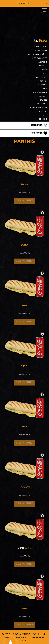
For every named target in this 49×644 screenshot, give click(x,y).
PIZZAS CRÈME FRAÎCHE (38, 54)
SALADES (43, 100)
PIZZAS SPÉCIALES (40, 58)
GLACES (44, 115)
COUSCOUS (43, 96)
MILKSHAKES (42, 104)
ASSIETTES (43, 89)
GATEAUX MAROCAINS (38, 108)
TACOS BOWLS (41, 85)
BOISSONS (43, 119)
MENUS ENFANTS (40, 47)
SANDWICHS (42, 62)
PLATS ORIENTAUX (40, 92)
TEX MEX (44, 81)
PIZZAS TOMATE (41, 51)
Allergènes (39, 125)
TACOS (44, 73)
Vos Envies (40, 133)
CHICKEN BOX (42, 77)
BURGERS (43, 66)
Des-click (19, 637)
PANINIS (44, 70)
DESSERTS (43, 111)
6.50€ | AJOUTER (24, 202)
